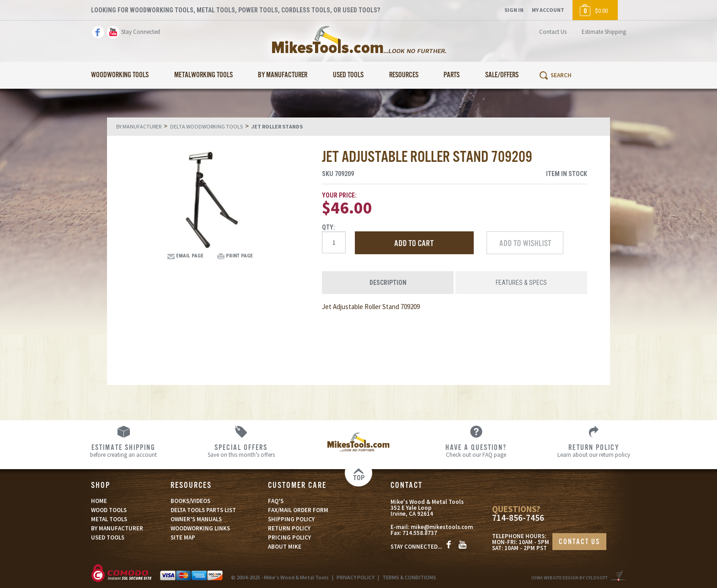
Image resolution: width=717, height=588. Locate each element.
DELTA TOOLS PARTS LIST (203, 510)
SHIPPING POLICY (291, 519)
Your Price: (339, 195)
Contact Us (553, 32)
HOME (99, 501)
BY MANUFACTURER (117, 528)
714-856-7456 (518, 518)
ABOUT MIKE (285, 547)
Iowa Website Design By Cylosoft (570, 578)
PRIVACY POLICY (356, 577)
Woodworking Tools (120, 75)
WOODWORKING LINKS (200, 528)
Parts (452, 75)
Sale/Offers (502, 75)
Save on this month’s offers (241, 450)
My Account (548, 10)
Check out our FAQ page (476, 450)
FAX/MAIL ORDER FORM (298, 510)
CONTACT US (579, 542)
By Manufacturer (283, 75)
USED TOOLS (108, 537)
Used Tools (348, 75)
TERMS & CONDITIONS (409, 577)
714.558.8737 (420, 533)
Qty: (329, 227)
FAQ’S (276, 501)
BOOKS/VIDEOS (190, 501)
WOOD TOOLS (109, 510)
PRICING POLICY (289, 537)
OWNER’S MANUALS (196, 519)
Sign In (514, 10)
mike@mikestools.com (442, 527)
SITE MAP (183, 537)
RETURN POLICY (289, 528)
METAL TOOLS (109, 519)
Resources (404, 75)
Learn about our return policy (594, 450)
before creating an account (124, 450)
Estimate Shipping (604, 32)
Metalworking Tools (203, 75)
